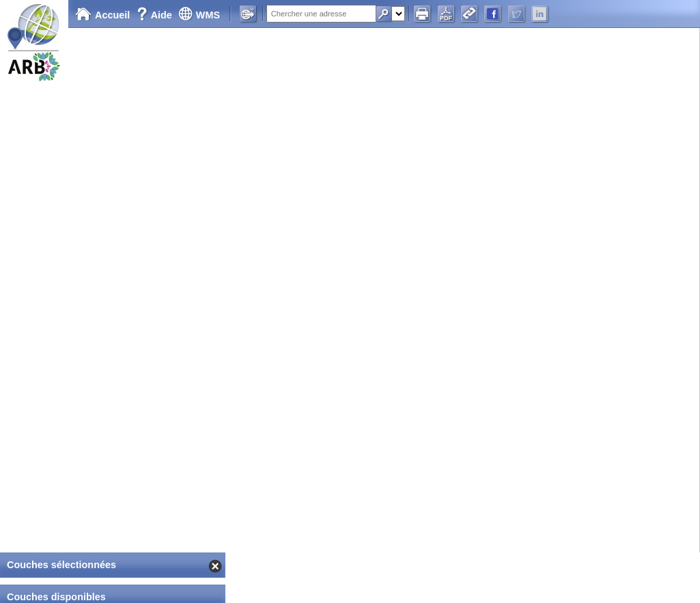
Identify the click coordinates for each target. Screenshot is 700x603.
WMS (199, 15)
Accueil (102, 15)
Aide (156, 15)
